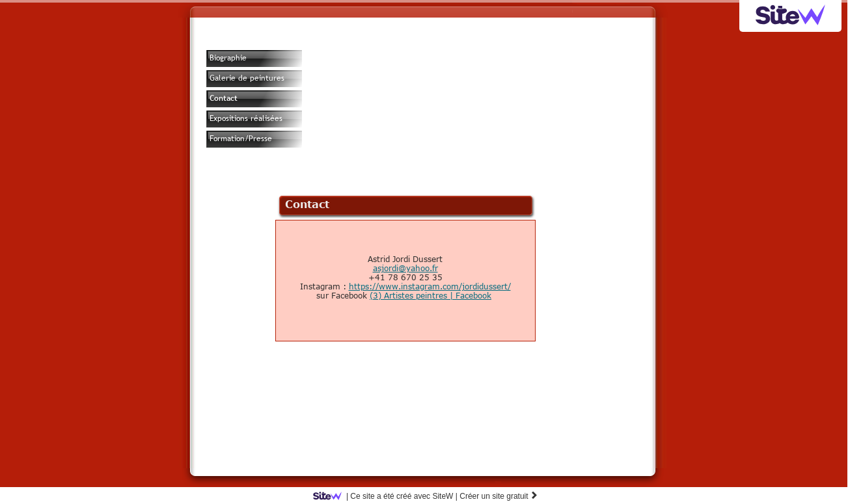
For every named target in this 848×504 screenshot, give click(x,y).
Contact (224, 98)
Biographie (228, 58)
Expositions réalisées (246, 118)
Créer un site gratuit (499, 496)
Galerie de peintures (247, 78)
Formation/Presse (241, 139)
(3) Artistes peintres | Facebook (431, 295)
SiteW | (388, 496)
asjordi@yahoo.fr (405, 268)
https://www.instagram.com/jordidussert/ (430, 286)
